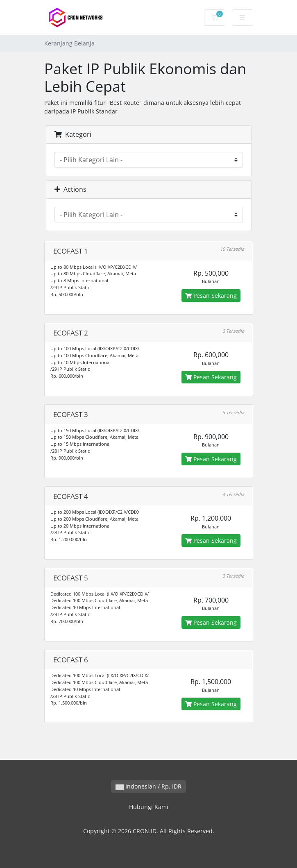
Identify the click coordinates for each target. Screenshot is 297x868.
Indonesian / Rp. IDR (148, 786)
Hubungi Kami (149, 807)
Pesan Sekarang (211, 296)
